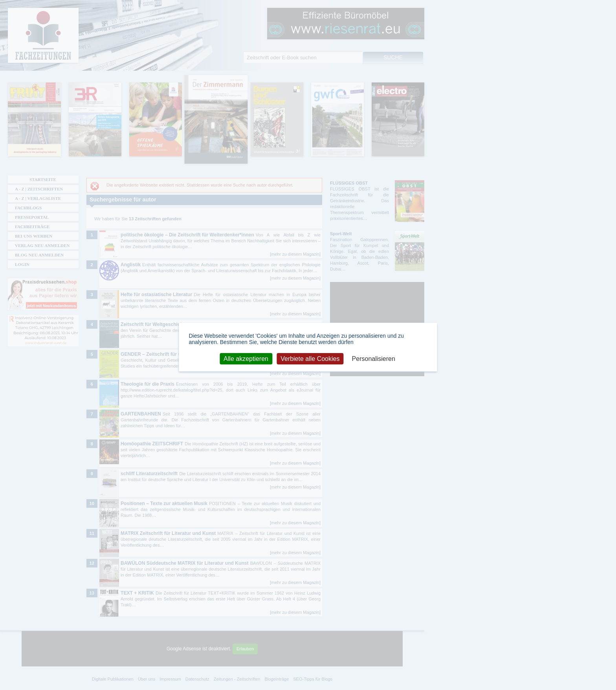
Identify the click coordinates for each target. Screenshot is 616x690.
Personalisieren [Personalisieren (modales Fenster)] (374, 358)
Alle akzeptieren (246, 358)
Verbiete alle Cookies (310, 358)
